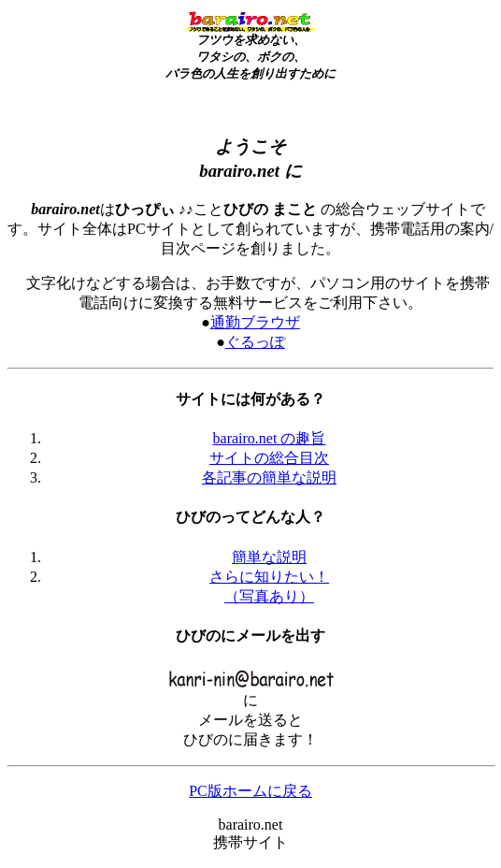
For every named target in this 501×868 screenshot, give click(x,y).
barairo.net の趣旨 (270, 438)
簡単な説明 (269, 557)
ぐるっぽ (255, 342)
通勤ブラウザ (255, 322)
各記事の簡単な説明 (269, 477)
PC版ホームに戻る (250, 791)
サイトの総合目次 (269, 458)
